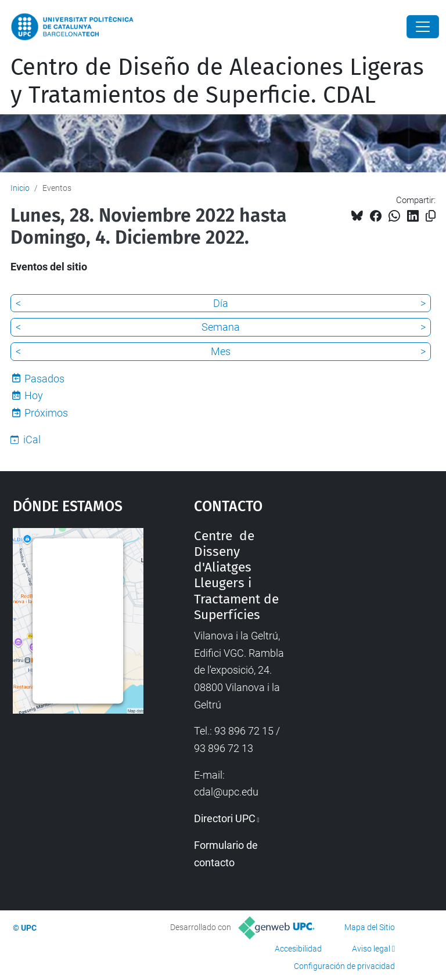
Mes (221, 351)
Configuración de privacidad (344, 966)
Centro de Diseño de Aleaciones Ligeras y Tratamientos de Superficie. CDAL (217, 81)
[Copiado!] (431, 216)
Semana (221, 327)
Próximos (46, 413)
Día (221, 303)
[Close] (423, 27)
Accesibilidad (298, 949)
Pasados (44, 379)
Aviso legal (371, 949)
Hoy (34, 395)
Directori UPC (225, 818)
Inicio (20, 188)
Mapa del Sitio (370, 927)
